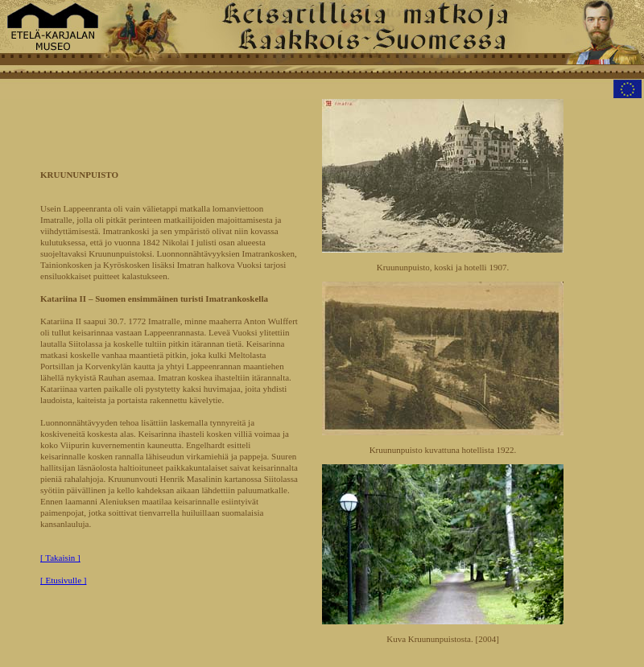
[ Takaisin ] (60, 558)
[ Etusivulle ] (63, 580)
